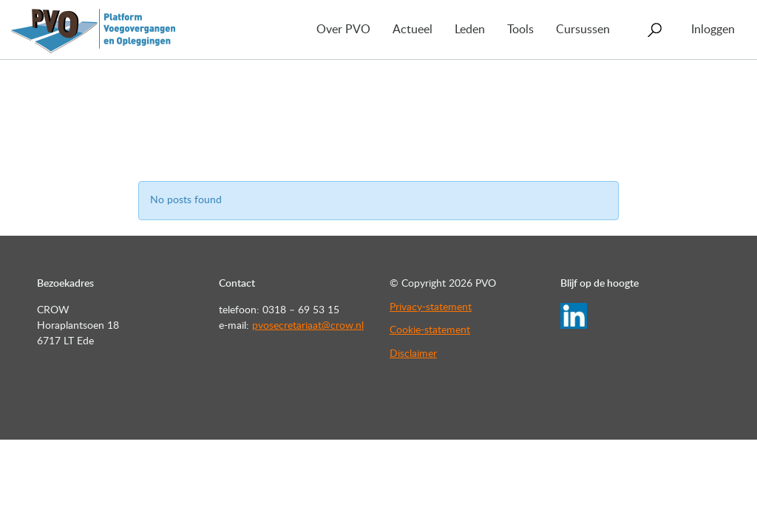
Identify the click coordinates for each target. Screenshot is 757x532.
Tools (520, 30)
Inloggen (713, 30)
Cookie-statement (430, 330)
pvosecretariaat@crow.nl (308, 326)
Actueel (413, 30)
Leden (470, 30)
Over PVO (343, 30)
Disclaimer (413, 354)
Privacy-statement (431, 307)
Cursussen (583, 30)
